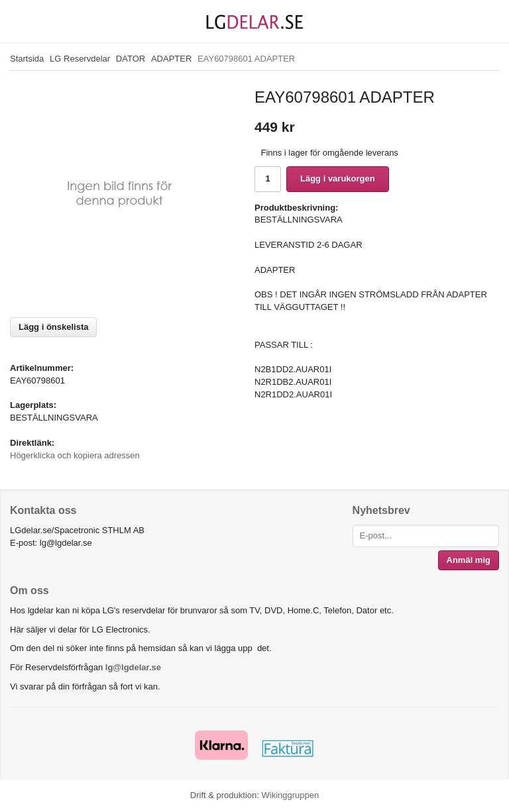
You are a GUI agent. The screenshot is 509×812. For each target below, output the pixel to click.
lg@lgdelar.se (133, 667)
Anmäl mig (469, 560)
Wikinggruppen (290, 795)
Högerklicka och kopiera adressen (75, 455)
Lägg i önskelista (53, 327)
